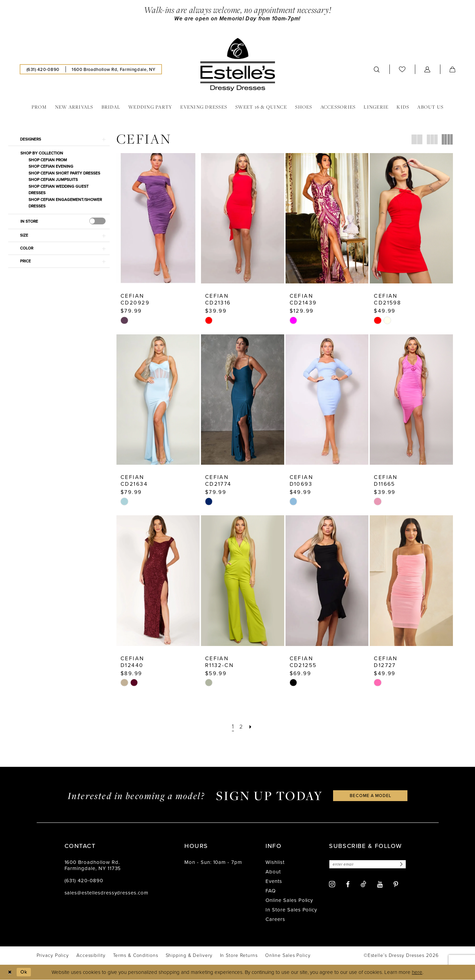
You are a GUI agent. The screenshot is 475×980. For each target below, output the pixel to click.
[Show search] (377, 70)
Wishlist (275, 863)
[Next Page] (250, 727)
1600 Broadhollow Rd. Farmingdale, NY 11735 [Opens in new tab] (93, 866)
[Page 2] (241, 727)
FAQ (271, 891)
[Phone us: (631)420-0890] (43, 70)
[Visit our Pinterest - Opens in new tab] (396, 885)
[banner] (238, 64)
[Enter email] (369, 865)
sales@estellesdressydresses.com (106, 893)
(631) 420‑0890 (84, 881)
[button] (427, 70)
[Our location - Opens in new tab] (113, 70)
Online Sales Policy (289, 901)
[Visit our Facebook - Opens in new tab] (348, 885)
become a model (370, 796)
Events (274, 882)
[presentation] (97, 222)
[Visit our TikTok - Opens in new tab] (363, 885)
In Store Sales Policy (291, 910)
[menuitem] (43, 70)
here (417, 973)
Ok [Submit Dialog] (25, 972)
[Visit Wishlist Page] (402, 69)
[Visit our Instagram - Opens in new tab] (332, 885)
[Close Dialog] (10, 972)
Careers (275, 920)
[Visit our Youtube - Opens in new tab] (380, 885)
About (273, 872)
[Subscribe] (403, 865)
